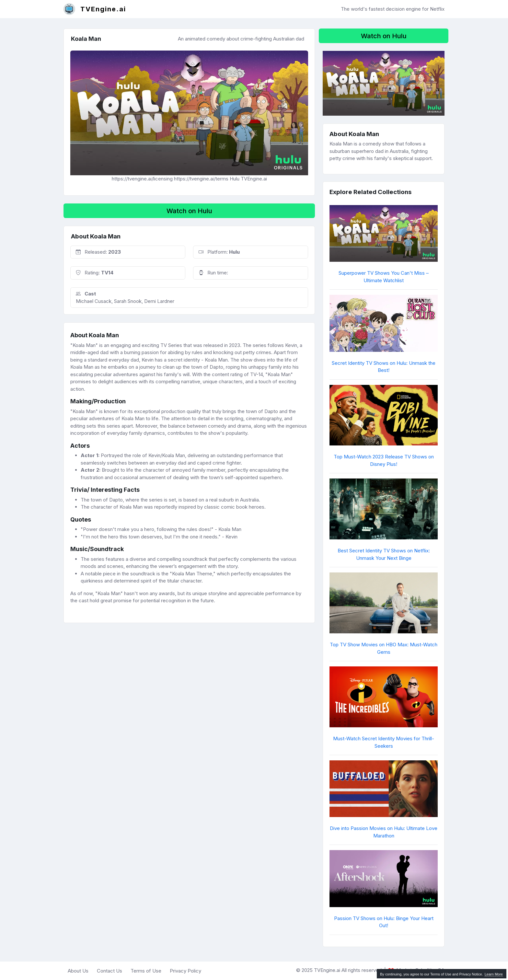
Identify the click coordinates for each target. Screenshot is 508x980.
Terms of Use (146, 971)
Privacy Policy (185, 971)
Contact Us (110, 971)
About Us (78, 971)
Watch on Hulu (189, 211)
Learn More (494, 974)
